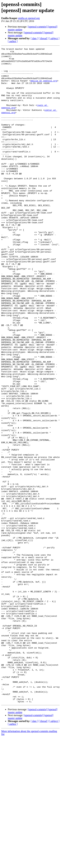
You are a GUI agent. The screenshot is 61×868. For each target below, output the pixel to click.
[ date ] (34, 38)
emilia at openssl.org (29, 18)
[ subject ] (54, 38)
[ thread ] (44, 38)
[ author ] (13, 41)
